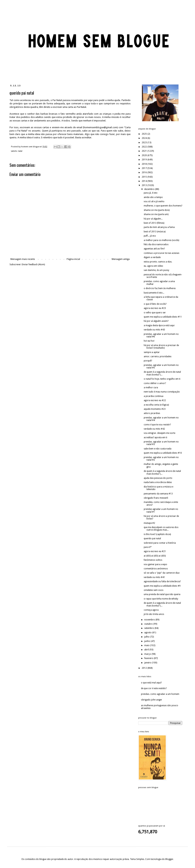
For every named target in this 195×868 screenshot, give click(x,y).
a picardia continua (154, 396)
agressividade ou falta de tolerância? (162, 581)
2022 (145, 147)
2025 (145, 134)
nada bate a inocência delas (158, 482)
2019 (145, 160)
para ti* (148, 547)
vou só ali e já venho (154, 201)
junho (147, 641)
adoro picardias (152, 413)
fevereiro (149, 658)
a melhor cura (151, 388)
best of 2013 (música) (155, 232)
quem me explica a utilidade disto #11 (163, 317)
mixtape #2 (149, 523)
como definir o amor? (155, 383)
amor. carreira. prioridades (158, 356)
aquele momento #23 (155, 409)
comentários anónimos (156, 569)
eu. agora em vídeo (153, 266)
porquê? (148, 361)
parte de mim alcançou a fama (159, 227)
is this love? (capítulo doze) (157, 534)
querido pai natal (152, 539)
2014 (145, 181)
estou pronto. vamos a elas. (158, 262)
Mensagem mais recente (23, 259)
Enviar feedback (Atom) (33, 264)
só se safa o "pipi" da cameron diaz (162, 573)
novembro (150, 620)
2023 (145, 143)
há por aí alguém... (153, 219)
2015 (145, 177)
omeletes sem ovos (154, 590)
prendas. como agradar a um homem (160, 694)
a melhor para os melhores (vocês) (161, 240)
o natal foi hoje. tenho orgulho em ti (162, 379)
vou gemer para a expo (155, 564)
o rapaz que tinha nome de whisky (161, 599)
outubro (149, 624)
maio (147, 645)
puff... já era (150, 236)
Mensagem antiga (121, 259)
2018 (145, 164)
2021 (145, 151)
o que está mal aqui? (151, 683)
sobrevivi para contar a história (160, 543)
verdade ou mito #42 (154, 429)
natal (20, 151)
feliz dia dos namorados (156, 244)
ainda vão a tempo (153, 197)
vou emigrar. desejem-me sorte (159, 433)
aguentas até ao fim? (154, 249)
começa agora (151, 610)
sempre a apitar (152, 352)
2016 (145, 172)
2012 (145, 668)
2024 (145, 138)
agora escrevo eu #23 (155, 308)
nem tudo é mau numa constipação (162, 392)
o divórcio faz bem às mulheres (160, 288)
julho (147, 637)
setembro (149, 628)
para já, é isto (151, 193)
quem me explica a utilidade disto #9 (162, 586)
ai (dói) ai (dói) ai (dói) (155, 556)
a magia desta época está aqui (159, 325)
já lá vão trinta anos (154, 614)
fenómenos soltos (153, 560)
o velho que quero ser (155, 313)
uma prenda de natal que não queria (162, 594)
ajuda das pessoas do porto (158, 478)
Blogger (169, 859)
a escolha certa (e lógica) (156, 405)
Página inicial (73, 259)
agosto (148, 633)
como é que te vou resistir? (157, 425)
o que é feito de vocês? (155, 304)
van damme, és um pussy (156, 270)
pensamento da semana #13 (158, 494)
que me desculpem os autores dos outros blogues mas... (161, 529)
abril (147, 650)
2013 (145, 185)
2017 (145, 168)
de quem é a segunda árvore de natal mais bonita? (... (162, 373)
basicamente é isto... (154, 293)
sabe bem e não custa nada (158, 449)
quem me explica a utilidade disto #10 (163, 453)
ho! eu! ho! (149, 341)
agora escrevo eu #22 (155, 400)
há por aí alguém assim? (156, 321)
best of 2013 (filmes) (154, 223)
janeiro (148, 663)
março (148, 654)
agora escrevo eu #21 (155, 551)
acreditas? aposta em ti (155, 437)
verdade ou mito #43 (154, 330)
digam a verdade (152, 257)
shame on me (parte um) (156, 214)
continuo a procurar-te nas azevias (161, 253)
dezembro (150, 189)
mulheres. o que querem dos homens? (163, 206)
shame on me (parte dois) (157, 210)
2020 (145, 155)
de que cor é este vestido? (154, 688)
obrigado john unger (152, 700)
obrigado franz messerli (156, 498)
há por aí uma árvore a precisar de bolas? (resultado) (161, 347)
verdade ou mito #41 (154, 577)
